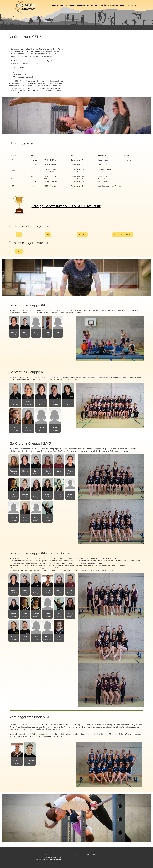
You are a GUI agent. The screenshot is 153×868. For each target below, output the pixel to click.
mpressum (92, 854)
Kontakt (133, 5)
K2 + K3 (82, 235)
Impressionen (118, 5)
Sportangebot (77, 5)
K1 (48, 235)
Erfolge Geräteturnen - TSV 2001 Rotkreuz (66, 206)
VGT (19, 252)
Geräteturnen (20, 93)
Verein (63, 5)
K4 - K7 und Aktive (123, 235)
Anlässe (104, 5)
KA (19, 235)
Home (55, 5)
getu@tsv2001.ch (131, 160)
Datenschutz (75, 854)
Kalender (92, 5)
